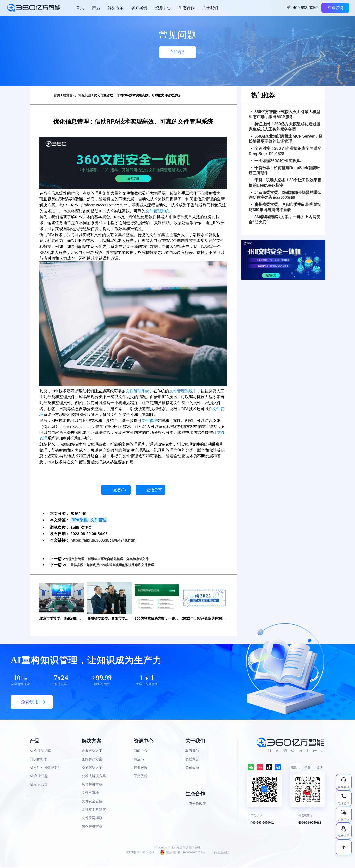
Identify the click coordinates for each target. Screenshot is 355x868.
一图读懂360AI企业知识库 (276, 161)
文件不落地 (90, 793)
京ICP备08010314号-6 (140, 853)
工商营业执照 (220, 853)
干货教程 (141, 777)
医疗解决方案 (92, 760)
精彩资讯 (69, 95)
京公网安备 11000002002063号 (183, 853)
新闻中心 (141, 751)
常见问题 (85, 95)
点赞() (120, 490)
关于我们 (210, 8)
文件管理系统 (157, 211)
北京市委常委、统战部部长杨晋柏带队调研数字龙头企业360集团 (285, 195)
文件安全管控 (92, 802)
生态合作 (187, 8)
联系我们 (192, 751)
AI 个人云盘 (39, 785)
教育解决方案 (92, 785)
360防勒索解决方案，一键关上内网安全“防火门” (284, 219)
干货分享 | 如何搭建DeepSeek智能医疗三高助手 (284, 170)
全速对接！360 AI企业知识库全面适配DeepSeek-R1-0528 (285, 151)
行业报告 (141, 768)
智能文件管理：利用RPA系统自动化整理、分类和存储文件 (116, 559)
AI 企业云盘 (39, 777)
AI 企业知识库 (40, 751)
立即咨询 (335, 8)
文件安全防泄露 (94, 810)
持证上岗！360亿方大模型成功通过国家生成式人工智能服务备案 (284, 127)
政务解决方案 (92, 751)
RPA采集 (80, 520)
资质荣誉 (192, 760)
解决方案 (116, 8)
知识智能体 (38, 760)
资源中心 (163, 8)
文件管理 (149, 421)
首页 (80, 8)
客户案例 (139, 8)
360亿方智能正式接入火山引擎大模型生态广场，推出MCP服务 (284, 114)
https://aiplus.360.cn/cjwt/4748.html (104, 540)
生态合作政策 (196, 804)
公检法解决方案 (94, 777)
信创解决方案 (92, 827)
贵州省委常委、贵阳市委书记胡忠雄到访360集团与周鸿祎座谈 (285, 207)
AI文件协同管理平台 (45, 768)
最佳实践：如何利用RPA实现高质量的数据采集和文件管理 (122, 565)
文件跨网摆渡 (92, 819)
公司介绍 (192, 768)
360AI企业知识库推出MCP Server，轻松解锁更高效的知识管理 (286, 139)
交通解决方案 (92, 768)
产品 (96, 8)
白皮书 (139, 760)
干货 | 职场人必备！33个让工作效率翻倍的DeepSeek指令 (285, 183)
